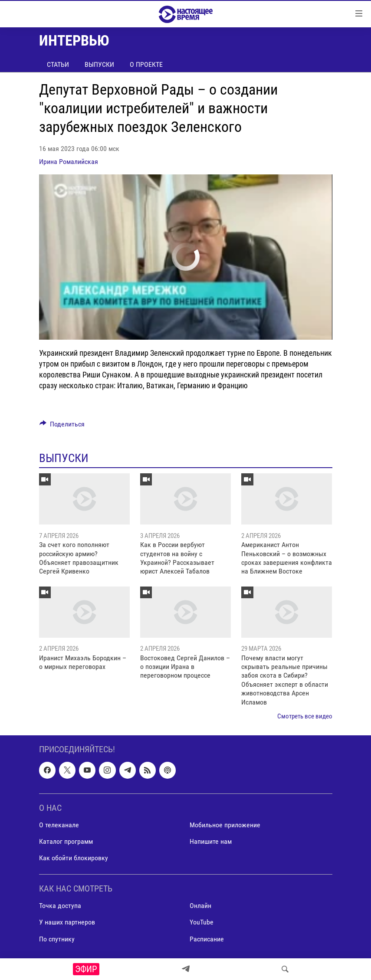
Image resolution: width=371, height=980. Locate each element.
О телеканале (59, 825)
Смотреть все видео (305, 716)
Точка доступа (60, 906)
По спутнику (57, 939)
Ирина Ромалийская (69, 162)
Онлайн (200, 906)
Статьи (58, 64)
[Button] (62, 426)
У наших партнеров (67, 923)
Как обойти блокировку (74, 858)
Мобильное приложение (225, 825)
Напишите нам (211, 841)
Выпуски (99, 64)
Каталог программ (66, 841)
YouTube (202, 923)
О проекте (146, 64)
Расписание (207, 939)
